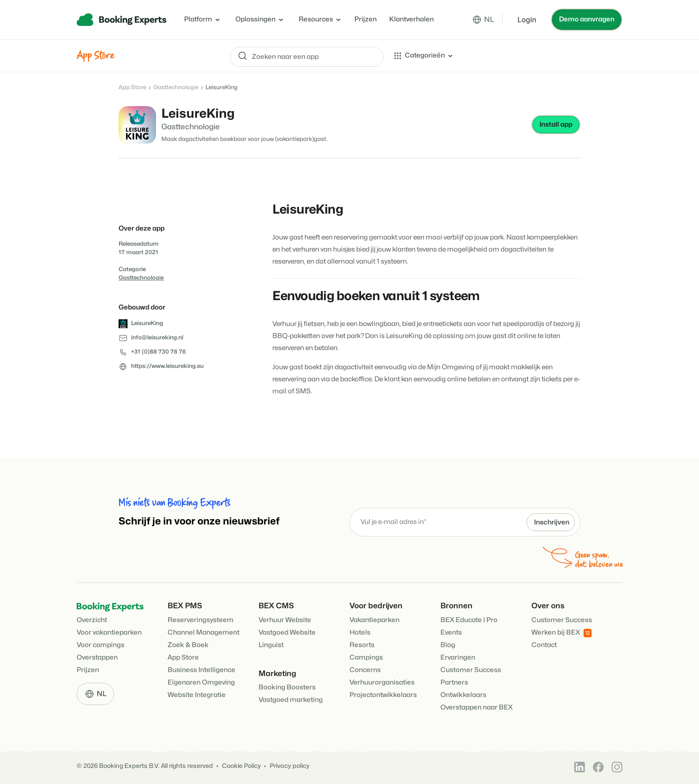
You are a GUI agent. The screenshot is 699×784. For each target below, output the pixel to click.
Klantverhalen (411, 19)
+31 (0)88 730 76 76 (158, 352)
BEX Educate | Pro (469, 620)
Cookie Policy (241, 766)
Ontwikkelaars (463, 695)
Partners (454, 683)
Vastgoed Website (287, 633)
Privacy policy (290, 766)
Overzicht (92, 620)
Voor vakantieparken (109, 633)
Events (451, 633)
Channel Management (204, 633)
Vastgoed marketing (291, 700)
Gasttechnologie (176, 87)
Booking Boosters (287, 687)
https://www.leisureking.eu (167, 366)
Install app (556, 125)
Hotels (360, 633)
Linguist (271, 645)
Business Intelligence (201, 670)
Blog (448, 645)
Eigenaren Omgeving (201, 683)
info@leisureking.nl (157, 338)
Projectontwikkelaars (383, 695)
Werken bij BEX (561, 633)
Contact (544, 645)
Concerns (365, 670)
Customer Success (471, 670)
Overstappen (97, 658)
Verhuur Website (285, 620)
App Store (132, 87)
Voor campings (101, 645)
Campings (366, 658)
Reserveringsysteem (201, 620)
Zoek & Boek (188, 645)
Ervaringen (458, 658)
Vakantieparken (374, 620)
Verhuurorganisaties (382, 683)
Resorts (362, 645)
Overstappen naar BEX (477, 708)
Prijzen (366, 19)
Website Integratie (197, 695)
